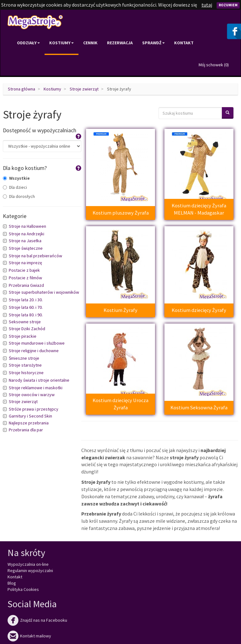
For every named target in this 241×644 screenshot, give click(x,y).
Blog (12, 583)
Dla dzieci (15, 187)
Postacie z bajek (24, 270)
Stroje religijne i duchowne (34, 351)
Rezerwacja (120, 43)
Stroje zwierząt (84, 89)
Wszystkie (16, 178)
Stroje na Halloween (27, 226)
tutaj (207, 5)
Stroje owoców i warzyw (32, 395)
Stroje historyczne (26, 373)
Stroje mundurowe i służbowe (37, 343)
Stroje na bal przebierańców (35, 256)
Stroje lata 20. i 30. (26, 300)
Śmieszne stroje (24, 358)
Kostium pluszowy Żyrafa (121, 213)
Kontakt (184, 43)
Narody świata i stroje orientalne (39, 380)
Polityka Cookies (23, 589)
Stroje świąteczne (26, 248)
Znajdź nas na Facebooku (37, 620)
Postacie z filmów (25, 278)
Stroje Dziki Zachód (27, 329)
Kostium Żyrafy (120, 310)
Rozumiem (228, 5)
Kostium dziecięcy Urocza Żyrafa (120, 404)
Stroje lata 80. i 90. (26, 315)
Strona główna (21, 89)
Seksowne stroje (25, 322)
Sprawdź (153, 43)
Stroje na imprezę (25, 263)
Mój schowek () (214, 65)
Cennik (90, 43)
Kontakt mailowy (29, 636)
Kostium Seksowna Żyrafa (199, 407)
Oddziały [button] (28, 43)
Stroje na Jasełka (25, 241)
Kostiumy (52, 89)
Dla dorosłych (19, 196)
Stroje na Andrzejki (27, 234)
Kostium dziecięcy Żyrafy (199, 310)
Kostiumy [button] (62, 43)
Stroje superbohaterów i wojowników (44, 292)
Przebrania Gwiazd (26, 285)
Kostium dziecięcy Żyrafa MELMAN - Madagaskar (199, 209)
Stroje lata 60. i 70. (26, 307)
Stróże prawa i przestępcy (34, 409)
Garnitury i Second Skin (30, 416)
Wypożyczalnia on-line (28, 564)
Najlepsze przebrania (29, 423)
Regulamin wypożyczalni (30, 570)
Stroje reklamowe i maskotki (36, 388)
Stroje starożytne (25, 365)
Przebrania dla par (26, 430)
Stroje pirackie (23, 336)
